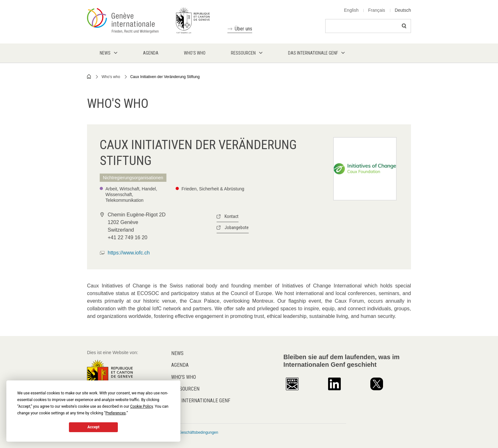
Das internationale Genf (201, 401)
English (351, 10)
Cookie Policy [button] (141, 406)
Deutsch (403, 10)
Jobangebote (237, 227)
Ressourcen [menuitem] (243, 53)
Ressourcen (185, 389)
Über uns (243, 29)
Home (89, 76)
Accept (93, 427)
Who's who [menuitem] (195, 53)
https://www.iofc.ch (129, 253)
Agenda (180, 365)
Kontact (232, 216)
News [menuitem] (105, 53)
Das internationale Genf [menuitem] (313, 53)
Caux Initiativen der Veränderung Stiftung (165, 77)
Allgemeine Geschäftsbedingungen (189, 432)
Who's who (111, 77)
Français (377, 10)
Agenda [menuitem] (151, 53)
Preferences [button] (116, 413)
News (177, 353)
